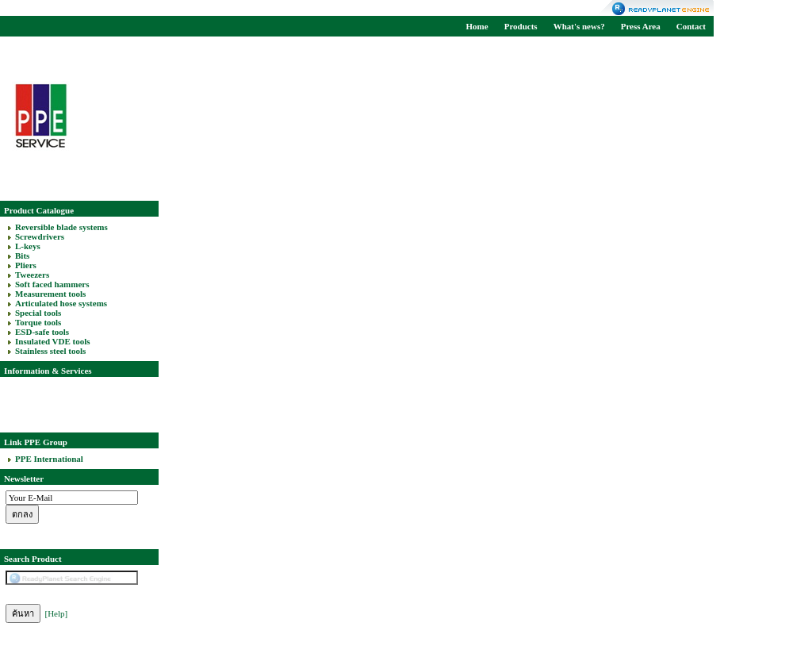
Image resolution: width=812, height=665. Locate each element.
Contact (691, 26)
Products (521, 26)
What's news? (579, 26)
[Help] (57, 613)
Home (477, 26)
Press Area (641, 26)
